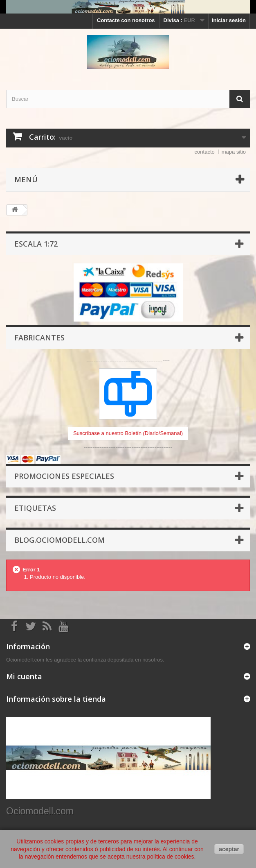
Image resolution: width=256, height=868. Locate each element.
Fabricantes (39, 338)
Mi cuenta (24, 676)
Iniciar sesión (229, 20)
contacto (205, 152)
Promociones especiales (64, 476)
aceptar (229, 849)
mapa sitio (234, 152)
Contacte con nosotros (126, 20)
